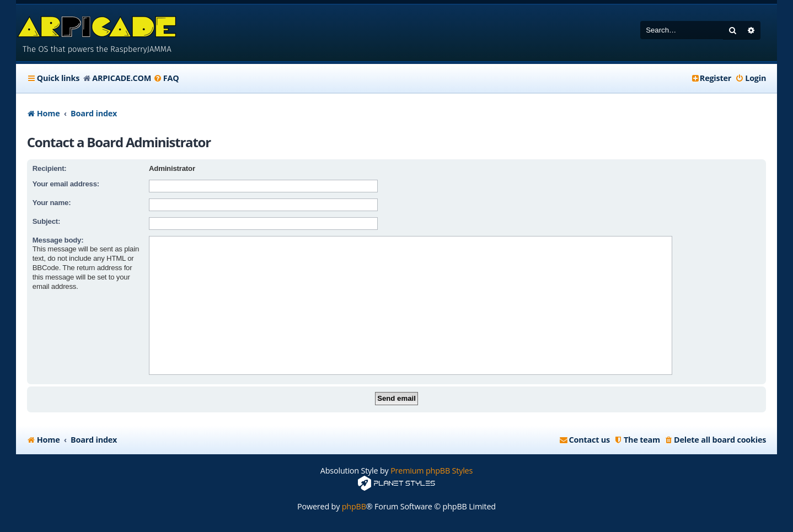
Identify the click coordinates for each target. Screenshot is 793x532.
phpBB (354, 506)
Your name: (52, 203)
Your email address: (66, 184)
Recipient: (50, 168)
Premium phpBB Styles (432, 471)
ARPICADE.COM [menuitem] (122, 78)
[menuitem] (166, 78)
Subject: (46, 221)
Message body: (58, 240)
